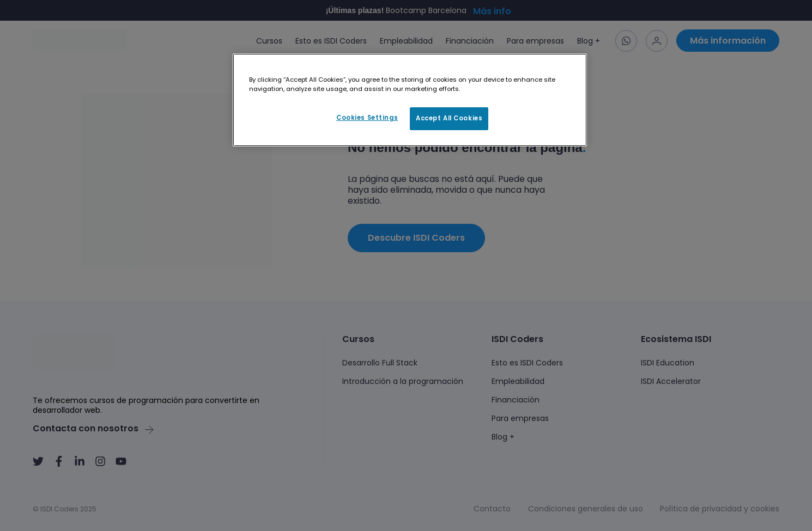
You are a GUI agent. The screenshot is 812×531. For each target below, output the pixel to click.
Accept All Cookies (449, 118)
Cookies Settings (367, 118)
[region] (410, 100)
